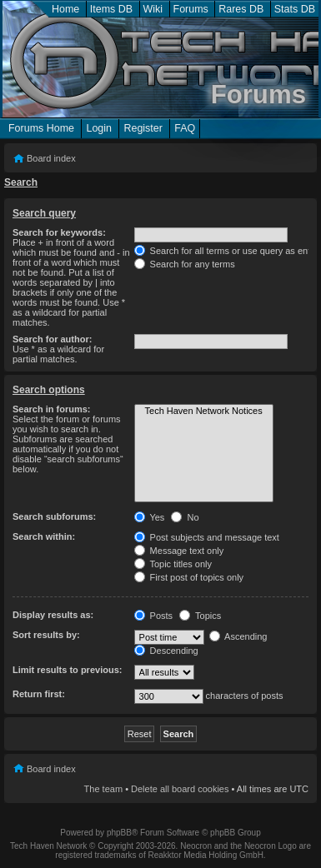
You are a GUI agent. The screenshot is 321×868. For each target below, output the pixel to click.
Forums (191, 9)
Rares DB (241, 9)
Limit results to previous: (67, 670)
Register (143, 128)
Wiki (153, 9)
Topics (200, 616)
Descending (166, 651)
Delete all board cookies (180, 789)
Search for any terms (185, 264)
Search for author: (52, 339)
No (185, 517)
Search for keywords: (59, 232)
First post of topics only (189, 577)
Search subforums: (54, 516)
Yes (150, 517)
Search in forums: (52, 409)
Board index (51, 158)
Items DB (111, 9)
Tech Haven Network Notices (204, 412)
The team (103, 789)
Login (99, 128)
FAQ (185, 128)
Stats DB (295, 9)
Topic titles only (173, 564)
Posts (154, 616)
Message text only (179, 551)
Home (65, 9)
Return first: (39, 694)
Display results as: (53, 615)
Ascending (238, 636)
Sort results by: (46, 635)
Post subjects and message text (207, 537)
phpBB (119, 833)
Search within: (44, 536)
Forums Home (41, 128)
